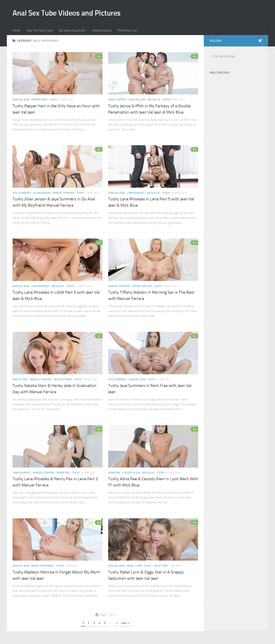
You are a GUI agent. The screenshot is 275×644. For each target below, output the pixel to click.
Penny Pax (63, 474)
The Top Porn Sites (224, 57)
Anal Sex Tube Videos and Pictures (69, 13)
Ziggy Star (161, 567)
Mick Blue (154, 101)
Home (16, 31)
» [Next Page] (117, 624)
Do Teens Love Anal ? (71, 31)
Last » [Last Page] (125, 624)
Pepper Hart (39, 101)
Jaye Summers (22, 194)
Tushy (54, 101)
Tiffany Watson (142, 287)
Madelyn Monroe (43, 567)
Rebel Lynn (134, 567)
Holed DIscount (100, 31)
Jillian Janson (42, 194)
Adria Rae (114, 474)
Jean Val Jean (21, 101)
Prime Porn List (124, 31)
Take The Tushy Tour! (39, 31)
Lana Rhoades (136, 194)
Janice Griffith (117, 101)
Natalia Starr (63, 380)
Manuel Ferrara (63, 194)
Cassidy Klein (131, 474)
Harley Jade (20, 380)
